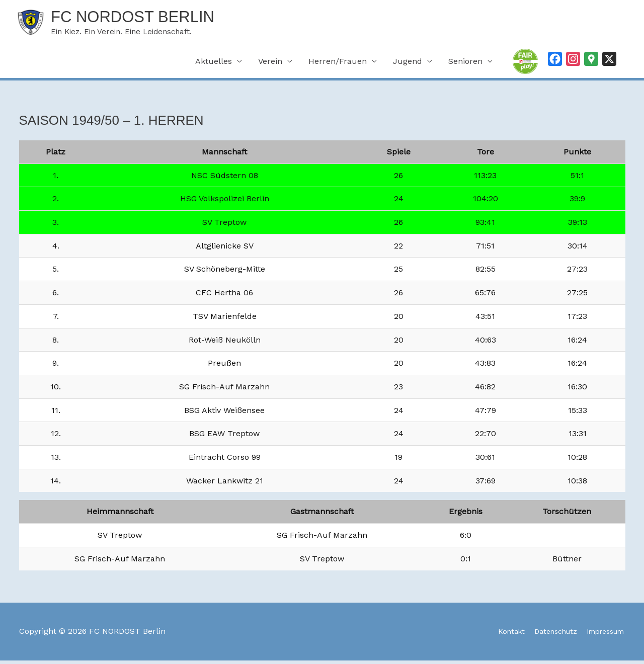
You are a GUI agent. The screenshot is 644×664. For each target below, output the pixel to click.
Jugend (408, 65)
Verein (270, 65)
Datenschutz (545, 635)
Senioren (465, 65)
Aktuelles (214, 65)
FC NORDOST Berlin (148, 18)
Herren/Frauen (338, 65)
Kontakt (495, 635)
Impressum (603, 635)
